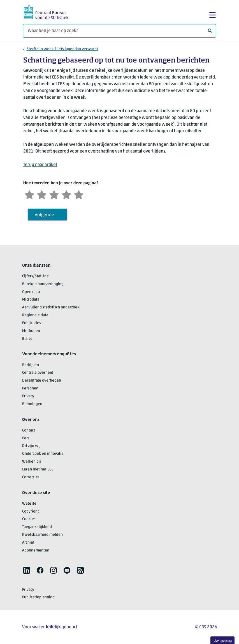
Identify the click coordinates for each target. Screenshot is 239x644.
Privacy (28, 396)
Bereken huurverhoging (43, 284)
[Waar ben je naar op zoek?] (119, 31)
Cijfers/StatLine (35, 276)
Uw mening (223, 641)
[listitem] (27, 570)
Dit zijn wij (31, 446)
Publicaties (32, 323)
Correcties (31, 477)
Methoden (31, 331)
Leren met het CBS (38, 469)
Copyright (31, 512)
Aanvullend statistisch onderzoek (51, 307)
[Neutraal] (54, 194)
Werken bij (32, 462)
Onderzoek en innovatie (43, 454)
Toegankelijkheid (37, 527)
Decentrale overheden (42, 381)
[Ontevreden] (42, 194)
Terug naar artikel (40, 165)
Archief (28, 543)
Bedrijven (31, 365)
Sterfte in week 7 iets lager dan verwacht (62, 49)
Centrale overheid (38, 373)
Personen (30, 388)
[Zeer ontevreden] (29, 194)
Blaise (27, 339)
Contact (29, 431)
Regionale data (35, 315)
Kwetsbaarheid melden (42, 535)
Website (29, 504)
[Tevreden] (66, 194)
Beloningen (32, 404)
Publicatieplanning (38, 597)
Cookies (29, 519)
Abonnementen (36, 550)
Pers (26, 438)
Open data (31, 292)
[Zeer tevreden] (79, 194)
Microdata (31, 300)
